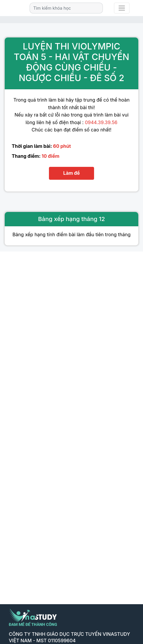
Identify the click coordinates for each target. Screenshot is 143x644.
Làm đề (71, 173)
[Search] (66, 8)
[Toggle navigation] (122, 8)
